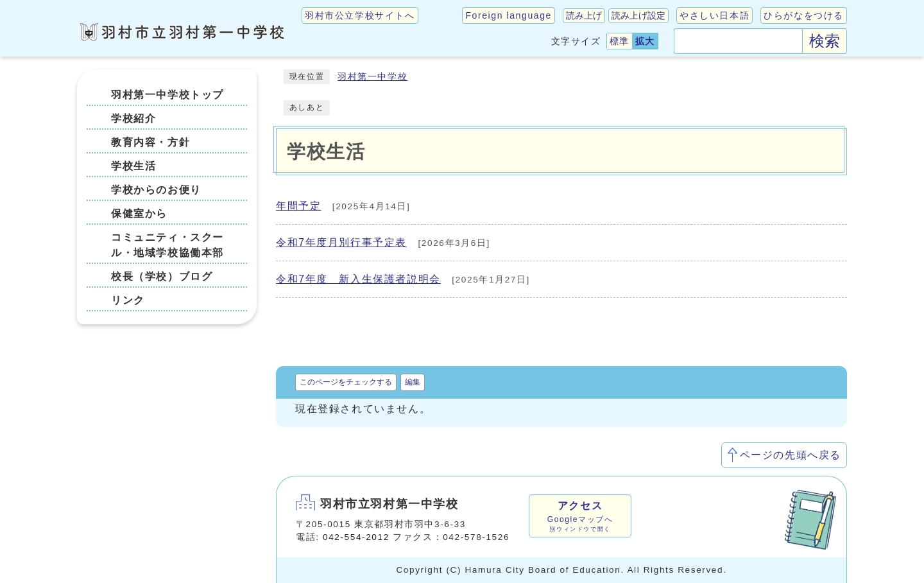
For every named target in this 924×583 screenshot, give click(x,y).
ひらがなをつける (804, 15)
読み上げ (584, 15)
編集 (413, 382)
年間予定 (298, 206)
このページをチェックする (346, 382)
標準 (620, 41)
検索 (825, 41)
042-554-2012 (356, 537)
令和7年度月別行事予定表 (341, 242)
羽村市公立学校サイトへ (360, 15)
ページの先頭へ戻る (791, 455)
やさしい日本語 (714, 15)
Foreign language (509, 15)
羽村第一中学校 (372, 77)
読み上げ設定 (638, 15)
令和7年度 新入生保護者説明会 (358, 279)
